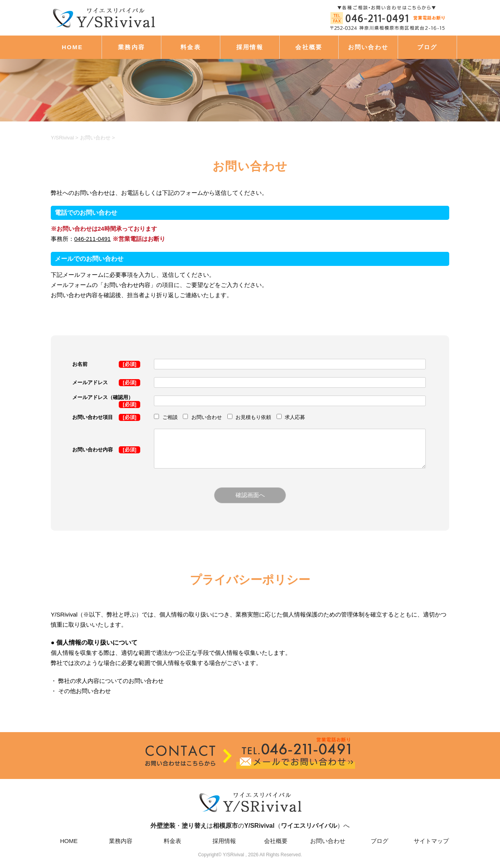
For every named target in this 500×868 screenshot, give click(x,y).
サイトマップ (431, 841)
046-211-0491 (92, 239)
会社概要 (309, 47)
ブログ (427, 47)
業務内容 (131, 47)
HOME (72, 47)
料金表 (191, 47)
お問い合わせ (368, 47)
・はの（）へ (250, 809)
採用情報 (250, 47)
